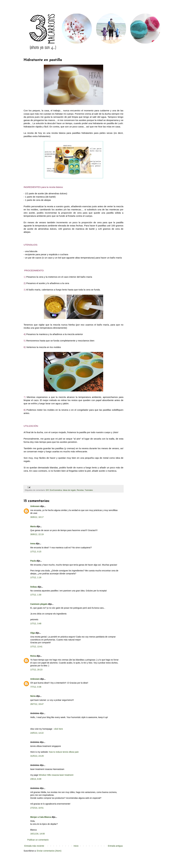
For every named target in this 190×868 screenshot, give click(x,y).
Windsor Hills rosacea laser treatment (56, 775)
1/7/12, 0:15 (36, 552)
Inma (33, 544)
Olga (33, 633)
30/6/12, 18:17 (37, 517)
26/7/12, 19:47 (37, 704)
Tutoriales (89, 490)
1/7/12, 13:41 (36, 647)
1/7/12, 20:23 (36, 670)
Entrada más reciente (34, 846)
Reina (33, 656)
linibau (34, 587)
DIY (47, 490)
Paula (33, 561)
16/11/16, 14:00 (37, 834)
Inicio (76, 846)
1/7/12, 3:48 (36, 624)
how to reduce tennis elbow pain (64, 752)
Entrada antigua (115, 846)
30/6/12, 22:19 (37, 534)
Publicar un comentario (38, 840)
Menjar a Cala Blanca (41, 817)
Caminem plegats (39, 604)
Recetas (80, 490)
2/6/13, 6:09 (36, 779)
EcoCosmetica (56, 490)
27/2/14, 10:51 (37, 808)
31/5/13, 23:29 (37, 756)
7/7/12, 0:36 (36, 687)
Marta (33, 526)
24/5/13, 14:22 (37, 733)
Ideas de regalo (69, 490)
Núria (33, 696)
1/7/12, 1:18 (36, 577)
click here (58, 729)
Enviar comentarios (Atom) (49, 851)
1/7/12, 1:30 (36, 595)
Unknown (35, 506)
